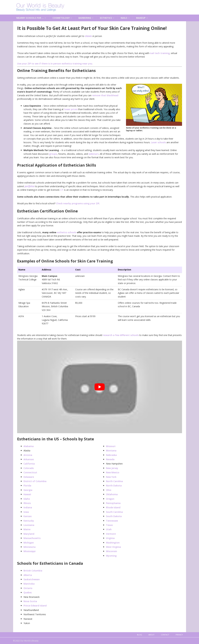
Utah (109, 529)
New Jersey (112, 468)
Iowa (26, 512)
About (151, 635)
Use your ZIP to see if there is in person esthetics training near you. (55, 64)
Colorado (29, 468)
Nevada (110, 459)
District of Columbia (35, 481)
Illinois (27, 503)
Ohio (109, 490)
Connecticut (30, 472)
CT (62, 190)
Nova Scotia (30, 601)
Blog (140, 635)
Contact (165, 635)
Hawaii (27, 494)
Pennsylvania (113, 503)
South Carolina (114, 512)
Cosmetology (61, 18)
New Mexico (113, 472)
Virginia (110, 538)
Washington (113, 543)
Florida (27, 486)
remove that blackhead (105, 95)
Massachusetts (32, 538)
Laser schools (158, 142)
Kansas (28, 516)
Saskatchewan (32, 579)
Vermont (111, 534)
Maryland (29, 534)
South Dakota (114, 516)
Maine (27, 529)
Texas (109, 525)
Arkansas (29, 459)
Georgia (28, 490)
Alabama (29, 446)
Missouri (111, 446)
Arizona (28, 455)
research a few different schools (121, 335)
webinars (94, 154)
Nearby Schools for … (30, 18)
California (29, 464)
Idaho (27, 499)
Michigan (29, 543)
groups (53, 154)
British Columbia (33, 571)
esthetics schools (67, 232)
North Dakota (114, 486)
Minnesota (30, 547)
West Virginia (113, 547)
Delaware (29, 477)
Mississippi (30, 551)
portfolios (30, 186)
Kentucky (29, 521)
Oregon (110, 499)
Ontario (28, 588)
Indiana (28, 507)
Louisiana (29, 525)
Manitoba (29, 584)
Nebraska (111, 455)
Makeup (141, 18)
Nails (124, 18)
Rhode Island (113, 507)
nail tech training (160, 53)
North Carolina (114, 481)
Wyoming (111, 556)
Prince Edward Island (35, 606)
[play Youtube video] (100, 387)
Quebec (28, 592)
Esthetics (106, 18)
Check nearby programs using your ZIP (78, 203)
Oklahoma (112, 494)
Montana (111, 451)
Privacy (179, 635)
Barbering (85, 18)
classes (88, 36)
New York (111, 477)
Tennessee (112, 521)
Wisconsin (112, 551)
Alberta (28, 575)
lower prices (71, 109)
